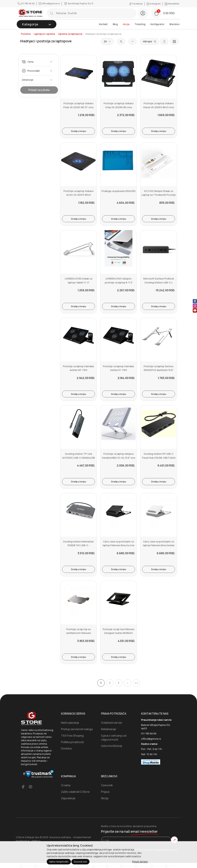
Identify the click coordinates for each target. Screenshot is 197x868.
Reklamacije (109, 729)
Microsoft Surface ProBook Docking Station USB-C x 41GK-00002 (159, 282)
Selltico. (36, 841)
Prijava (105, 792)
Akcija (126, 24)
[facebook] (195, 301)
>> (136, 683)
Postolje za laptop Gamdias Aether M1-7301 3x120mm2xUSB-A (78, 370)
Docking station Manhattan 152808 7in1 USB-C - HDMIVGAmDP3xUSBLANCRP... (78, 545)
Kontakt (103, 24)
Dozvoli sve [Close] (80, 862)
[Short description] (149, 41)
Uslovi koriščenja (112, 746)
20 (107, 41)
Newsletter (172, 4)
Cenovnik (107, 785)
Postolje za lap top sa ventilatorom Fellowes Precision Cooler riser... (78, 633)
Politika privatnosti (72, 742)
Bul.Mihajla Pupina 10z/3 (78, 4)
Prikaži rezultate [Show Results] (39, 90)
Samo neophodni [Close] (59, 862)
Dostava (66, 748)
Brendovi (175, 24)
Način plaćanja (70, 723)
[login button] (143, 13)
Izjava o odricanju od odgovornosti (114, 738)
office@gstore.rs (50, 3)
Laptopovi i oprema (44, 34)
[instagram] (195, 306)
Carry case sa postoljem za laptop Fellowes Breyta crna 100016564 (119, 545)
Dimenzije (37, 80)
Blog (115, 24)
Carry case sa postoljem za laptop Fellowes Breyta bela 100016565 (159, 545)
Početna (26, 34)
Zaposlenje (68, 798)
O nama (66, 785)
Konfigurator (157, 24)
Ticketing (140, 24)
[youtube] (195, 310)
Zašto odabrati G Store (75, 792)
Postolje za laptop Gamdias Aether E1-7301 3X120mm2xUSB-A (119, 370)
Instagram (154, 4)
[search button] (52, 13)
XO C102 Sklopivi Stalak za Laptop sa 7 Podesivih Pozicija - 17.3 (159, 195)
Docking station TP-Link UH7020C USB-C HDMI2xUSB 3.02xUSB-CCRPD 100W (78, 458)
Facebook (136, 4)
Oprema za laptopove (70, 34)
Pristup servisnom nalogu (77, 729)
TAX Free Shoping (72, 736)
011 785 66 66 (26, 3)
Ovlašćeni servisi (111, 723)
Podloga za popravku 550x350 (119, 191)
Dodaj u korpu (79, 131)
